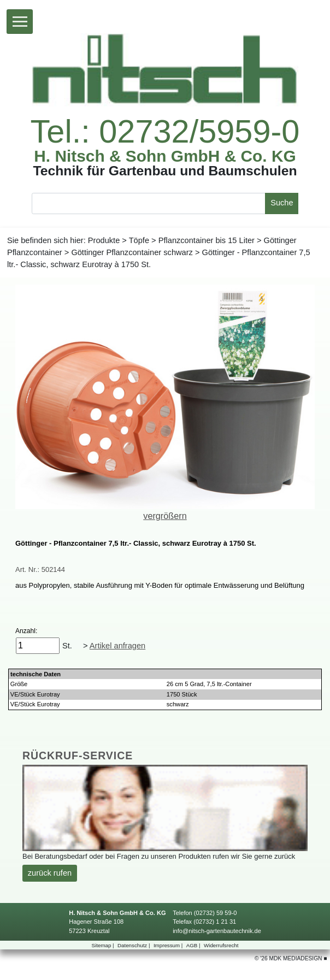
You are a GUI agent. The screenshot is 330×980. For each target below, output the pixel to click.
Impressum (169, 945)
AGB (194, 945)
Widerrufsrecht (221, 945)
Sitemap (104, 945)
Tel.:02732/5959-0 (165, 132)
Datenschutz (134, 945)
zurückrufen (50, 873)
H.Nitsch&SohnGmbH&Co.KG (165, 156)
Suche (282, 203)
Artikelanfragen (117, 646)
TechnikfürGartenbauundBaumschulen (165, 171)
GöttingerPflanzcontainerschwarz (132, 252)
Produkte (104, 240)
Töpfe (139, 240)
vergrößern (165, 516)
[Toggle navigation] (20, 22)
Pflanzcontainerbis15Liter (207, 240)
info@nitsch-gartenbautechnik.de (217, 931)
